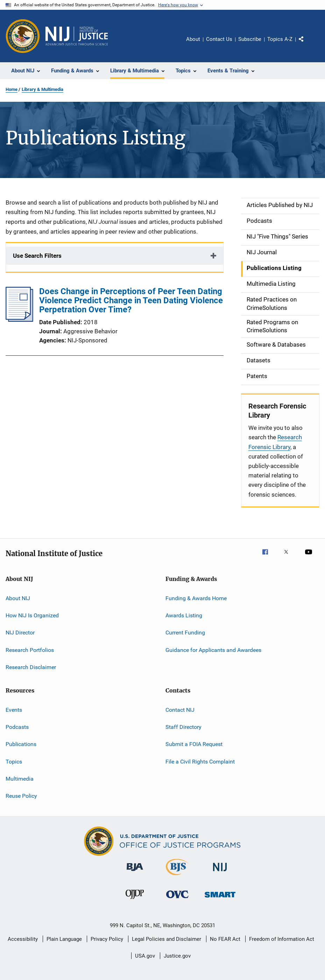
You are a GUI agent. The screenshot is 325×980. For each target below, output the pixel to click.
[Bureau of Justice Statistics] (177, 876)
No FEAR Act (225, 939)
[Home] (77, 36)
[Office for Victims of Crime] (177, 899)
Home (12, 89)
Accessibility (23, 939)
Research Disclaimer (31, 667)
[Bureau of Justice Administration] (135, 872)
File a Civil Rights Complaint (200, 761)
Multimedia (20, 779)
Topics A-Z (280, 39)
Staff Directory (183, 727)
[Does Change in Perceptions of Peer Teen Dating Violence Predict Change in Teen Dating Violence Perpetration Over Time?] (19, 320)
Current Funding (185, 633)
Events (14, 709)
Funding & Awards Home (196, 598)
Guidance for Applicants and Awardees (213, 650)
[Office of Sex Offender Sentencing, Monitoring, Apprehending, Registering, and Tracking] (220, 899)
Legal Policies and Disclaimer (167, 939)
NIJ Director (20, 633)
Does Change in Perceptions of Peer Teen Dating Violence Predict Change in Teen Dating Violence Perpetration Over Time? (131, 300)
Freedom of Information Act (282, 939)
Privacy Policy (107, 939)
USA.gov (145, 956)
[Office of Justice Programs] (23, 36)
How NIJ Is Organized (32, 615)
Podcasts (17, 727)
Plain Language (64, 939)
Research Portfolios (30, 650)
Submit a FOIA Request (194, 744)
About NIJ (18, 598)
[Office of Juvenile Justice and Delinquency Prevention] (135, 900)
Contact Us (219, 39)
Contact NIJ (180, 709)
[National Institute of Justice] (220, 872)
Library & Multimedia (43, 89)
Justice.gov (177, 956)
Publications (21, 744)
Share (307, 44)
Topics (14, 761)
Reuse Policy (21, 796)
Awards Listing (184, 615)
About (193, 39)
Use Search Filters (37, 256)
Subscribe (250, 39)
